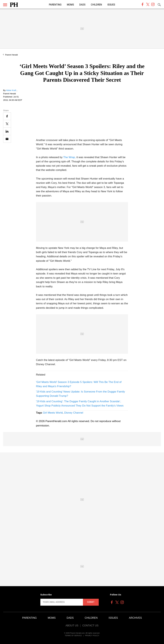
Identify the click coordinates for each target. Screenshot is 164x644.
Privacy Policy (92, 636)
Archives (135, 618)
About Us (72, 626)
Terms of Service (73, 636)
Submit (91, 602)
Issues (111, 5)
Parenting (55, 5)
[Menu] (5, 5)
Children (96, 5)
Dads (82, 5)
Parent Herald (11, 55)
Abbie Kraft (11, 90)
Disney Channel (74, 413)
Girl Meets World (53, 413)
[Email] (7, 139)
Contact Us (90, 626)
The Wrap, (69, 157)
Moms (70, 5)
